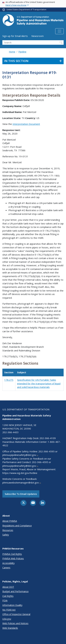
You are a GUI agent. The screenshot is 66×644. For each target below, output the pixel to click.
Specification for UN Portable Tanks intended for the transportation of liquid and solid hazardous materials (39, 383)
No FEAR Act (9, 610)
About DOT (8, 587)
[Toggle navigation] (59, 31)
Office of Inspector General (16, 614)
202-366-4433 (10, 432)
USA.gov (7, 619)
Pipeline (22, 52)
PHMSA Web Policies (13, 558)
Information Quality (12, 605)
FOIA (5, 600)
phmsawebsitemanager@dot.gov (22, 483)
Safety (6, 535)
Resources (8, 530)
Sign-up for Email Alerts (15, 36)
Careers (6, 568)
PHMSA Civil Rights (12, 554)
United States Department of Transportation (26, 10)
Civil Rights (8, 596)
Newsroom (38, 36)
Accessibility (8, 563)
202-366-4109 (48, 438)
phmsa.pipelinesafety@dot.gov (20, 455)
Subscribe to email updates (21, 494)
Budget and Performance (15, 591)
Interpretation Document (26, 124)
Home (12, 52)
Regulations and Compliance (17, 526)
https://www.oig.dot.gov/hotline (20, 473)
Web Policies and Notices (15, 623)
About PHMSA (10, 521)
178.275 (9, 380)
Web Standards (10, 628)
